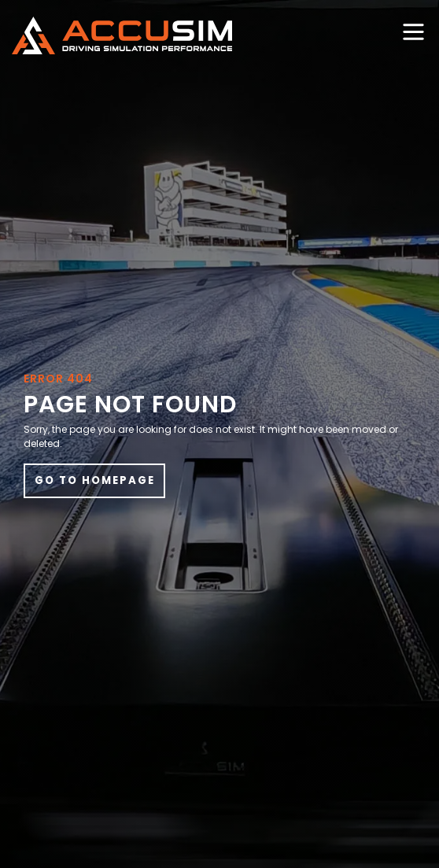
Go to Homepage (95, 480)
